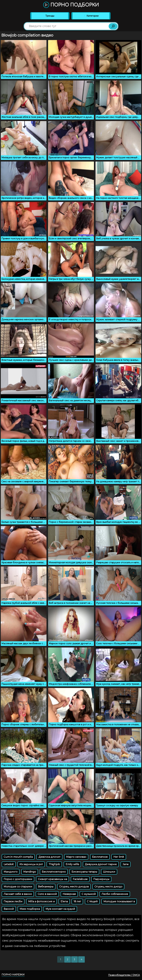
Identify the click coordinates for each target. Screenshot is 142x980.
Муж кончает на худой (60, 909)
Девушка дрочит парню (101, 864)
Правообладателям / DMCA (124, 975)
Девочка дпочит (49, 857)
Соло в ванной (47, 894)
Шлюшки (109, 872)
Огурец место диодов (74, 887)
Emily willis (72, 864)
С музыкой (89, 894)
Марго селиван (76, 857)
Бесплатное (100, 857)
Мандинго (11, 872)
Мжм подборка (30, 909)
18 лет (77, 901)
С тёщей (92, 901)
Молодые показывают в (119, 901)
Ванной (9, 909)
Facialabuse (80, 879)
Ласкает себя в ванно (18, 894)
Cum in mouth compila (18, 857)
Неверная (69, 894)
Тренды (50, 16)
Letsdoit (9, 864)
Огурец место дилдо (108, 887)
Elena (64, 901)
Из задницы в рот (31, 864)
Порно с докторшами (18, 879)
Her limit (119, 857)
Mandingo (30, 872)
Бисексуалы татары (84, 872)
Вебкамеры (46, 887)
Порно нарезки (13, 975)
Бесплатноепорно (54, 872)
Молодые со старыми (18, 887)
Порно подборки (71, 5)
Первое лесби (13, 901)
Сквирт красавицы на (52, 879)
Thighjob (54, 864)
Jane (126, 864)
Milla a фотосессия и (42, 901)
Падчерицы (101, 879)
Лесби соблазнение (115, 894)
